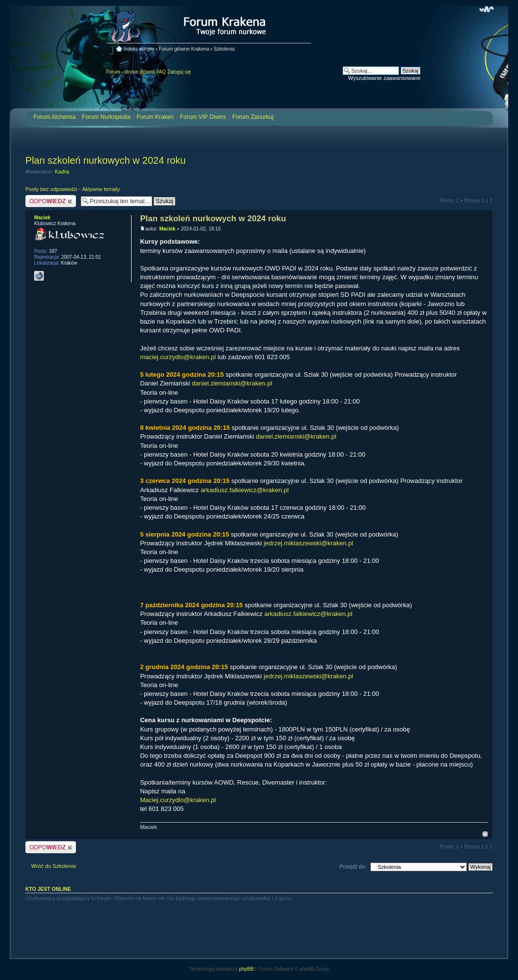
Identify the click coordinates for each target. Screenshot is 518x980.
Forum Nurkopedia (106, 117)
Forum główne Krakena (184, 49)
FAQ (161, 72)
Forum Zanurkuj (253, 117)
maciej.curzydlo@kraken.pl (178, 357)
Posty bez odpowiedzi (51, 189)
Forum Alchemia (54, 117)
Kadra (62, 172)
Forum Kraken (155, 117)
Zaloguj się (179, 72)
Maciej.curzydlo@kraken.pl (178, 800)
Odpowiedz (51, 201)
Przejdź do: (353, 866)
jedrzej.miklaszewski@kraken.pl (308, 543)
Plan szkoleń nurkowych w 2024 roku (106, 160)
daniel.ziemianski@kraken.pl (232, 383)
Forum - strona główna (131, 72)
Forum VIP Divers (203, 117)
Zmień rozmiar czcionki (487, 9)
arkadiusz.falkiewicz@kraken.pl (245, 490)
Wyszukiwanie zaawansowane (384, 78)
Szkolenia (224, 49)
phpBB (246, 969)
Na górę (485, 834)
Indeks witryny (139, 49)
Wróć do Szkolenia (54, 866)
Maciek (167, 229)
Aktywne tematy (101, 189)
